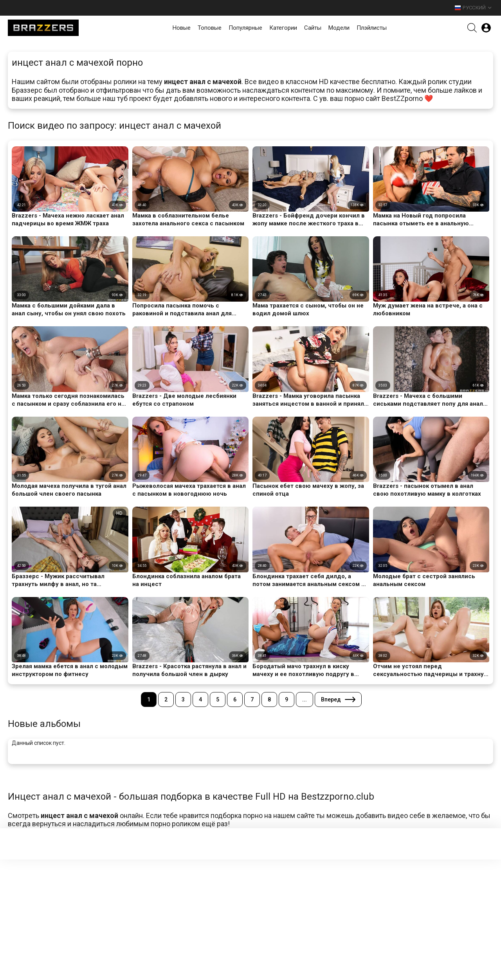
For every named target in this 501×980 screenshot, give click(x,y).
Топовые (210, 28)
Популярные (245, 28)
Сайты (313, 28)
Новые (182, 28)
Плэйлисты (372, 28)
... (305, 699)
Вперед (331, 699)
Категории (283, 28)
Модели (339, 28)
